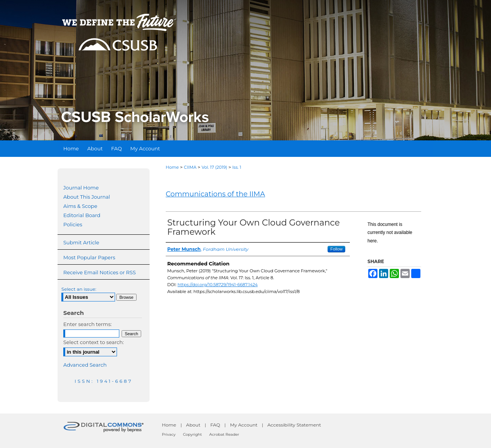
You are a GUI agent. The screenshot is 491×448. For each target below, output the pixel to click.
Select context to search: (94, 342)
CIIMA (190, 167)
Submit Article (81, 242)
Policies (73, 224)
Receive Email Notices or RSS (100, 272)
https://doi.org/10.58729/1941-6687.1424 (218, 285)
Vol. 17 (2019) (214, 167)
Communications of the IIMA (215, 194)
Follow (336, 249)
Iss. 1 (237, 167)
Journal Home (81, 188)
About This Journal (87, 197)
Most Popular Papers (89, 257)
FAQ (215, 425)
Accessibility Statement (294, 425)
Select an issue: (79, 289)
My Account (244, 425)
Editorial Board (82, 215)
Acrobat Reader (224, 434)
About (193, 425)
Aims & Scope (80, 206)
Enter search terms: (87, 324)
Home (172, 167)
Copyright (192, 434)
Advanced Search (85, 365)
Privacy (169, 434)
